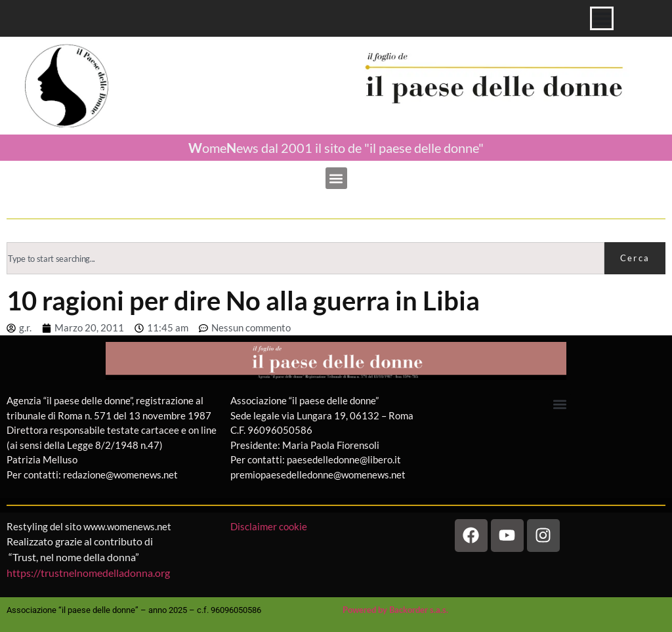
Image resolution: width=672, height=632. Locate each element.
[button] (336, 178)
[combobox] (305, 258)
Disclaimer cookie (270, 526)
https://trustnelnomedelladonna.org (88, 573)
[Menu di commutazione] (602, 18)
